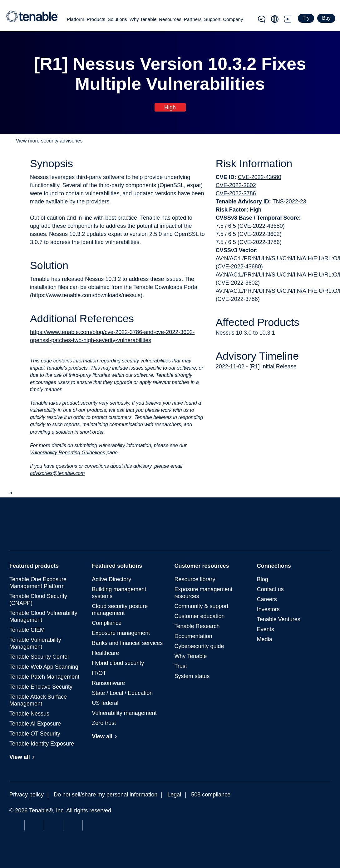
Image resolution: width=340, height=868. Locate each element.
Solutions (117, 19)
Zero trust (104, 723)
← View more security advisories (46, 141)
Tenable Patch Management (44, 677)
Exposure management (121, 633)
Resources (170, 19)
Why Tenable (143, 19)
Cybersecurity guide (199, 646)
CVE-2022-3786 (236, 193)
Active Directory (111, 579)
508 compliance (211, 795)
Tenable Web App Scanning (44, 667)
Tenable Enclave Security (41, 687)
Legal (174, 795)
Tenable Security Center (39, 657)
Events (266, 629)
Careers (267, 599)
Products (96, 19)
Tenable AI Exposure (35, 724)
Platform (76, 19)
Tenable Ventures (279, 619)
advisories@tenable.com (57, 473)
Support (212, 19)
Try (306, 18)
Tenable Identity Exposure (42, 744)
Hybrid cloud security (118, 663)
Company (233, 19)
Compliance (107, 623)
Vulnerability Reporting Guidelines (68, 453)
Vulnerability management (124, 713)
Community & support (202, 606)
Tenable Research (197, 626)
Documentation (193, 636)
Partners (193, 19)
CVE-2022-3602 (236, 185)
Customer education (200, 616)
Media (265, 639)
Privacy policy (27, 795)
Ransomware (108, 683)
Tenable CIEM (27, 630)
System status (192, 676)
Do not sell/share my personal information (106, 795)
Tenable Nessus (29, 714)
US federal (105, 703)
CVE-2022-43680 (260, 177)
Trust (181, 666)
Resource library (195, 579)
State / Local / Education (122, 693)
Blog (263, 579)
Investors (268, 609)
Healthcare (105, 653)
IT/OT (99, 673)
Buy (326, 18)
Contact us (270, 589)
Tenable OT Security (35, 734)
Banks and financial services (127, 643)
